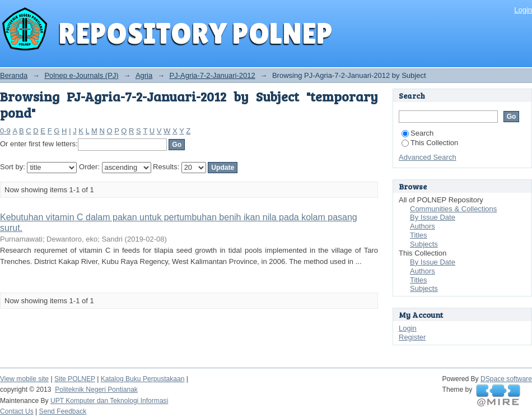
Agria (144, 75)
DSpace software (506, 379)
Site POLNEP (75, 379)
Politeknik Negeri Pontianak (96, 390)
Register (412, 337)
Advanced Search (428, 157)
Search (417, 133)
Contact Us (17, 411)
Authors (423, 226)
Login (523, 10)
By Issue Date (433, 217)
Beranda (14, 75)
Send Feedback (63, 411)
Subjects (424, 244)
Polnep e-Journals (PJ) (81, 75)
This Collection (430, 143)
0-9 (5, 131)
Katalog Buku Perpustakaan (143, 379)
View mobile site (24, 379)
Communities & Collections (453, 209)
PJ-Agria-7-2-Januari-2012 (213, 75)
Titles (419, 235)
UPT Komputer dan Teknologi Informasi (109, 401)
